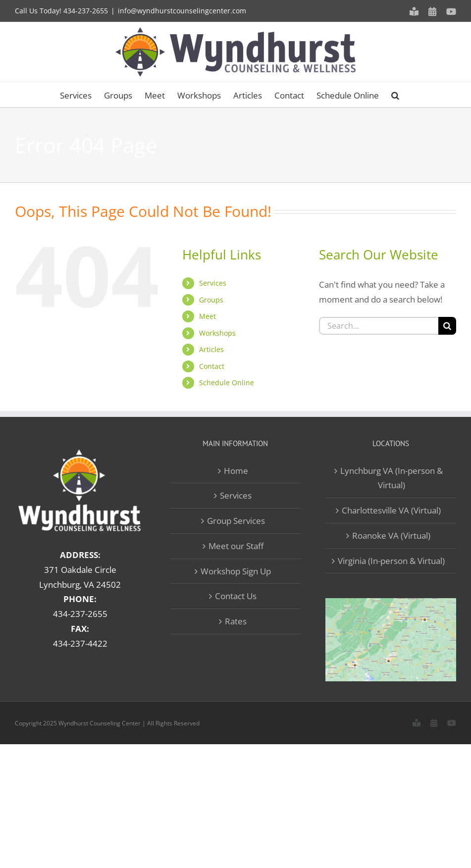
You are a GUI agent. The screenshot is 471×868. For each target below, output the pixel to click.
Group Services (236, 521)
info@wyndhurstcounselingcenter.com (182, 11)
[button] (395, 95)
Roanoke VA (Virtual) (391, 536)
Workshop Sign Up (236, 571)
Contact (212, 366)
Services (213, 283)
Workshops (217, 333)
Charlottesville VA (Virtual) (391, 510)
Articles (211, 349)
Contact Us (236, 596)
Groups (211, 300)
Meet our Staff (236, 546)
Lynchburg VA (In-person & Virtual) (392, 478)
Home (236, 471)
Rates (236, 621)
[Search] (447, 326)
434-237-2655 (86, 11)
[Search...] (379, 326)
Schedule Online (227, 383)
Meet (208, 316)
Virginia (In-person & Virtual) (391, 561)
